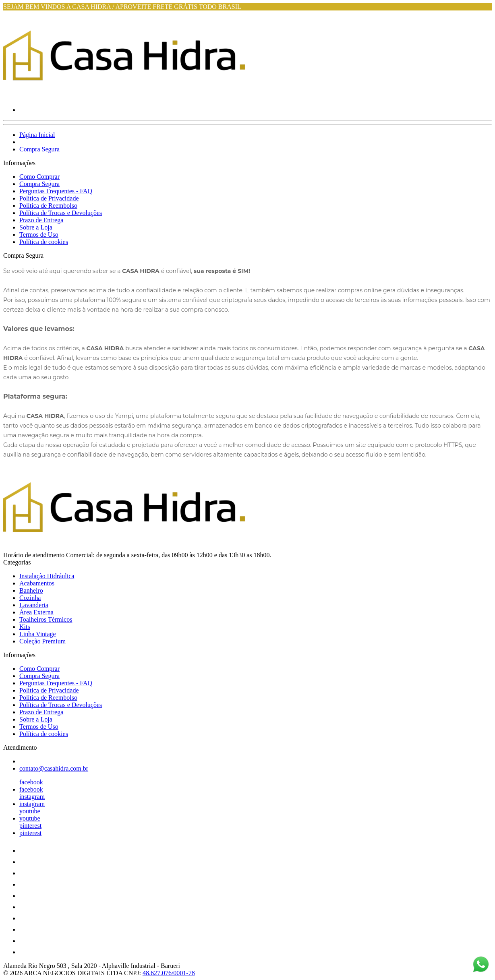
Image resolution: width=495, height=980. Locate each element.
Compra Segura (39, 149)
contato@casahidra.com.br (54, 768)
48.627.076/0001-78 (169, 973)
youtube (30, 811)
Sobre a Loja (36, 227)
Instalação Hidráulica (47, 576)
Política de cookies (44, 242)
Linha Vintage (38, 634)
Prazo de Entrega (41, 220)
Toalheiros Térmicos (46, 619)
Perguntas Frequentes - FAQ (56, 191)
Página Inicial (37, 135)
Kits (25, 627)
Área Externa (36, 612)
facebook (31, 782)
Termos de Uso (39, 235)
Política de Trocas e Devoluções (61, 213)
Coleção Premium (42, 641)
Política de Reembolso (48, 206)
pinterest (30, 826)
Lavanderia (34, 605)
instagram (32, 797)
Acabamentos (37, 583)
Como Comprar (39, 177)
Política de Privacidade (49, 198)
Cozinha (30, 598)
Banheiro (31, 590)
